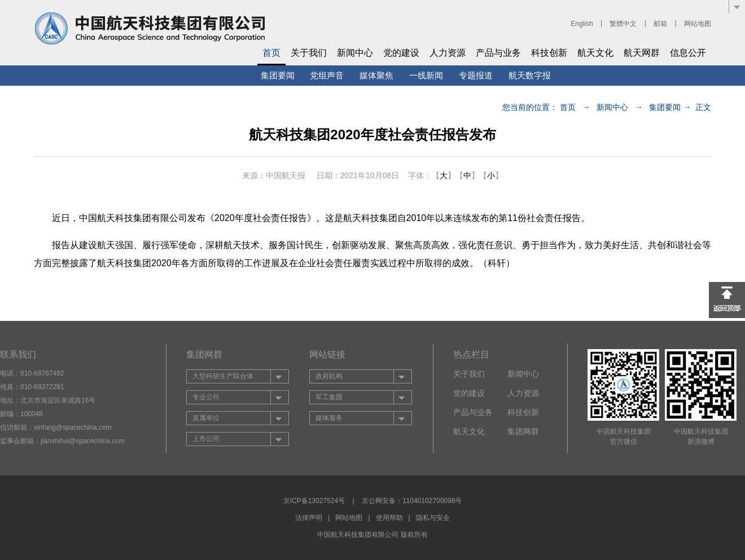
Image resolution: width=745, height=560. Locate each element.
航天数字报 (530, 75)
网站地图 (698, 24)
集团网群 (523, 431)
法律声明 (309, 518)
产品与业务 (498, 53)
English (582, 24)
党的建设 (401, 53)
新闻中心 (355, 53)
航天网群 (642, 53)
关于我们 (309, 53)
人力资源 (448, 53)
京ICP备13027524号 (314, 501)
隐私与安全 (433, 518)
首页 (271, 53)
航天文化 (595, 53)
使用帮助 (389, 518)
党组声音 (327, 75)
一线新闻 (426, 75)
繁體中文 (623, 24)
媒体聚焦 (376, 75)
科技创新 (549, 53)
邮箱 (660, 24)
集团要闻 (278, 75)
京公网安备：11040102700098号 (412, 501)
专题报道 (476, 75)
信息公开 (688, 53)
